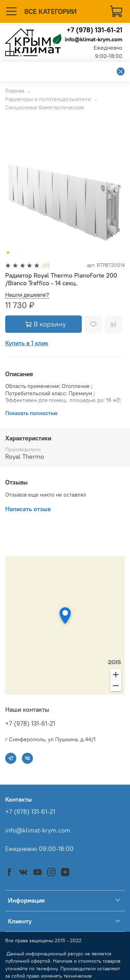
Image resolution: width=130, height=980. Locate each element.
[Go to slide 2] (13, 253)
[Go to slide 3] (18, 253)
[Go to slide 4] (23, 253)
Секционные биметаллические (45, 107)
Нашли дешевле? (27, 295)
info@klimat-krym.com (94, 39)
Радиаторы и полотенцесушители (48, 99)
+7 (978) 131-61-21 (94, 30)
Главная (15, 91)
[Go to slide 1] (8, 253)
